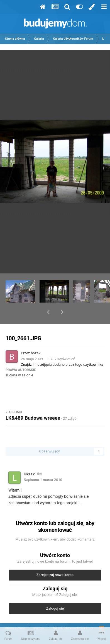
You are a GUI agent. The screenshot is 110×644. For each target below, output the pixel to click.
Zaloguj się (55, 594)
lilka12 (29, 460)
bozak (36, 338)
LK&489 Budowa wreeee (33, 403)
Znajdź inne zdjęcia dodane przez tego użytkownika (62, 350)
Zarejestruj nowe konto (55, 560)
